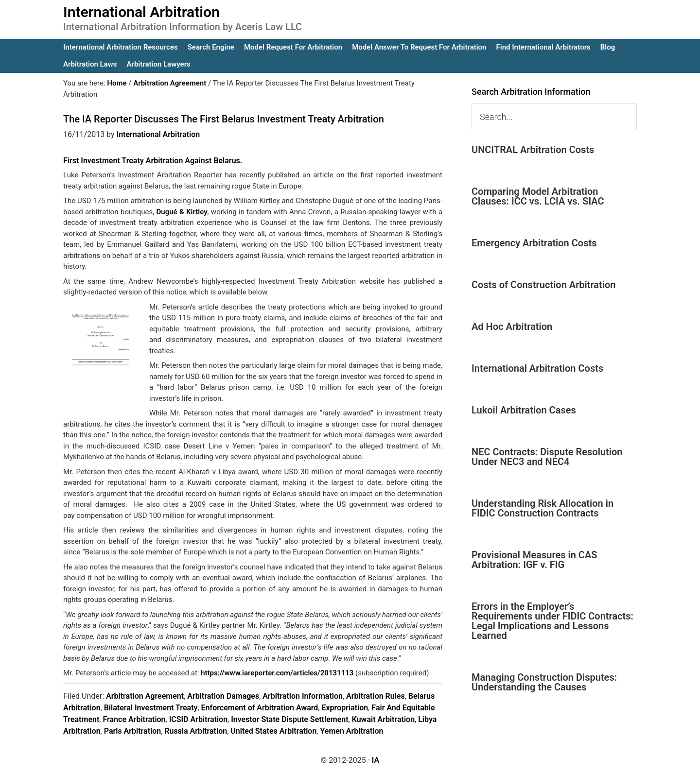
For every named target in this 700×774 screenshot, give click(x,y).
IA (376, 760)
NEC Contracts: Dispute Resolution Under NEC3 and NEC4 (547, 457)
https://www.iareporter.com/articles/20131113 (277, 673)
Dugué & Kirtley (182, 212)
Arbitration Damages (223, 696)
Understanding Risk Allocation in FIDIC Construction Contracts (542, 508)
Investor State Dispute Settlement (289, 719)
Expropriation (345, 708)
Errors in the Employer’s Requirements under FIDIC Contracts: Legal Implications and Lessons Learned (552, 621)
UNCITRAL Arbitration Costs (533, 150)
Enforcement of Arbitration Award (260, 708)
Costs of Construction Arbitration (544, 285)
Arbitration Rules (376, 696)
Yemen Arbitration (351, 731)
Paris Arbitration (132, 731)
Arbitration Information (303, 696)
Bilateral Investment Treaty (151, 708)
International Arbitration (141, 12)
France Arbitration (134, 719)
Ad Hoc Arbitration (512, 327)
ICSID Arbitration (198, 719)
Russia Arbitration (196, 731)
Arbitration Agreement (145, 696)
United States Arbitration (273, 731)
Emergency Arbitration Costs (534, 243)
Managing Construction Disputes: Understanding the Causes (544, 682)
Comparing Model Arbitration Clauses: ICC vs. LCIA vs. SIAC (538, 196)
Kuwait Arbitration (383, 719)
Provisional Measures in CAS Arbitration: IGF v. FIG (534, 560)
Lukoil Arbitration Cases (524, 410)
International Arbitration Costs (537, 368)
